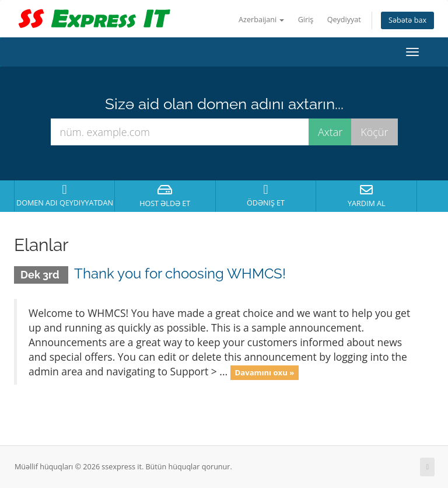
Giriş (306, 20)
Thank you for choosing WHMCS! (180, 273)
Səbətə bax (407, 20)
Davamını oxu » (265, 372)
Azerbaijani (261, 20)
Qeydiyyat (344, 20)
